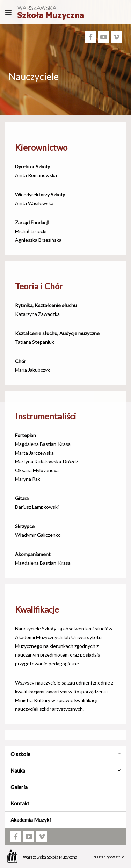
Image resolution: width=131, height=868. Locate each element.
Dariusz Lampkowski (37, 507)
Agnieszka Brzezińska (38, 240)
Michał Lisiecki (31, 231)
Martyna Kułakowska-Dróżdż (46, 461)
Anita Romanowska (36, 175)
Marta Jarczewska (34, 453)
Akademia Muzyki (31, 820)
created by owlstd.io (109, 857)
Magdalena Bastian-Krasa (43, 444)
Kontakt (20, 803)
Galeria (19, 787)
